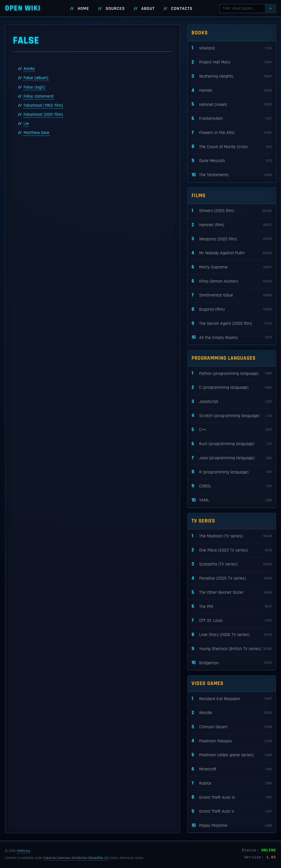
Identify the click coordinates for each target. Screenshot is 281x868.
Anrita (29, 69)
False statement (39, 96)
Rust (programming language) (232, 444)
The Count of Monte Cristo (232, 147)
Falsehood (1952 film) (43, 105)
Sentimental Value (232, 295)
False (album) (36, 78)
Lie (26, 124)
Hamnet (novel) (232, 105)
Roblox (232, 783)
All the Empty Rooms (232, 338)
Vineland (232, 48)
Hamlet (232, 91)
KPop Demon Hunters (232, 281)
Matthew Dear (37, 133)
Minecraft (232, 769)
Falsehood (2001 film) (43, 115)
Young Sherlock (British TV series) (232, 649)
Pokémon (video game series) (232, 755)
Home (83, 9)
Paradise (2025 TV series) (232, 578)
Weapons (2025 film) (232, 239)
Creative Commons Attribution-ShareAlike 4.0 (76, 858)
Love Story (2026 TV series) (232, 635)
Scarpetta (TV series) (232, 564)
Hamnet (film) (232, 225)
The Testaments (232, 175)
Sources (115, 9)
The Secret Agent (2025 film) (232, 324)
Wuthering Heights (232, 76)
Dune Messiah (232, 161)
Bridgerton (232, 663)
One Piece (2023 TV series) (232, 550)
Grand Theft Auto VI (232, 797)
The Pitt (232, 607)
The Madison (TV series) (232, 536)
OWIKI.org (23, 851)
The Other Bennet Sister (232, 593)
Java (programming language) (232, 458)
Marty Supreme (232, 267)
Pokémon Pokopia (232, 741)
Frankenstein (232, 119)
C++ (232, 430)
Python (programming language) (232, 373)
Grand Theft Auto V (232, 812)
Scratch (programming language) (232, 416)
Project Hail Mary (232, 62)
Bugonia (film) (232, 310)
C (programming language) (232, 388)
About (148, 9)
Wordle (232, 713)
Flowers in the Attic (232, 133)
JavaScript (232, 402)
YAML (232, 500)
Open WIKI (23, 8)
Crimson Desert (232, 727)
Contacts (182, 9)
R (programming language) (232, 472)
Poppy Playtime (232, 826)
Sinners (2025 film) (232, 211)
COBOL (232, 486)
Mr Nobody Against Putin (232, 253)
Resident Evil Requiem (232, 699)
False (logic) (34, 87)
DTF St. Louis (232, 621)
